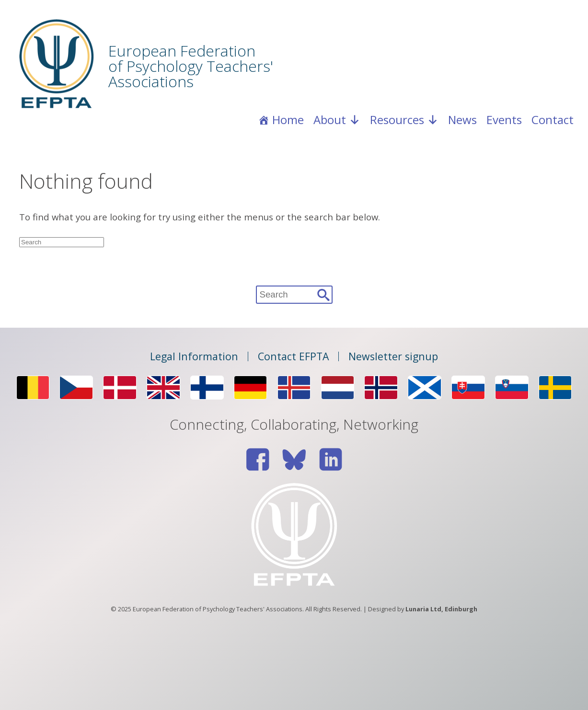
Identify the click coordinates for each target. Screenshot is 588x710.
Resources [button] (404, 120)
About (337, 120)
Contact (553, 120)
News (462, 120)
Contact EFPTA (293, 356)
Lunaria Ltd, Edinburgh (441, 609)
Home (288, 120)
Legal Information (194, 356)
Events (504, 120)
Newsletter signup (393, 356)
